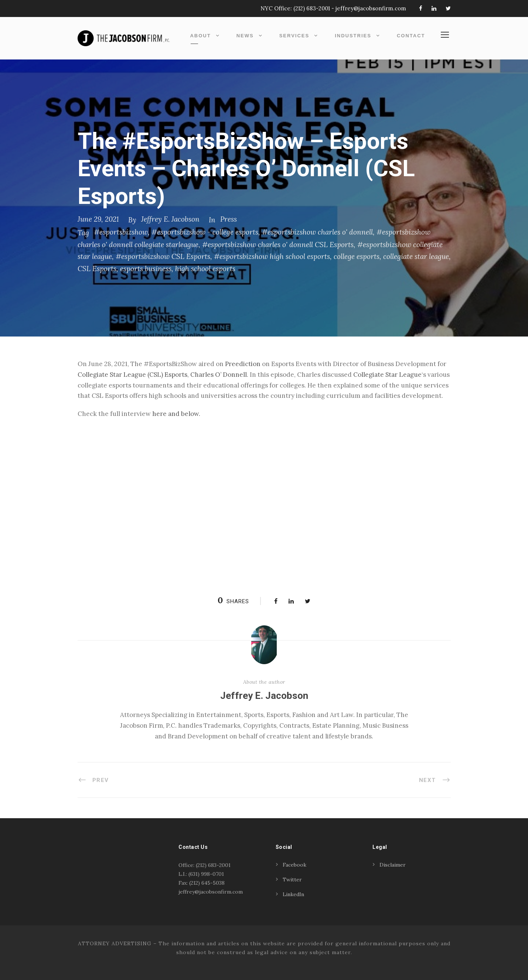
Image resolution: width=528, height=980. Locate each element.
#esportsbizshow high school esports (272, 256)
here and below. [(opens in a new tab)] (176, 414)
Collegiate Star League (387, 375)
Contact (411, 36)
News (245, 36)
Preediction (243, 364)
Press (229, 219)
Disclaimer (393, 865)
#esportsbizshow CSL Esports (163, 256)
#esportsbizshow (121, 232)
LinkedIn (293, 894)
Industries (353, 36)
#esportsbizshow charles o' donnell (317, 232)
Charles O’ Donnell (219, 375)
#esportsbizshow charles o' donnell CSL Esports (278, 245)
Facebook (294, 865)
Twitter (292, 880)
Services (294, 36)
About (200, 36)
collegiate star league (416, 256)
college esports (357, 256)
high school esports (205, 269)
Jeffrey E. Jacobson (170, 219)
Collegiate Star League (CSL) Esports (132, 375)
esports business (146, 269)
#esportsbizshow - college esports (205, 232)
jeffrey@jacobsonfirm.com (371, 8)
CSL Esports (97, 269)
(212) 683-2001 (312, 8)
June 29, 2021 (98, 219)
